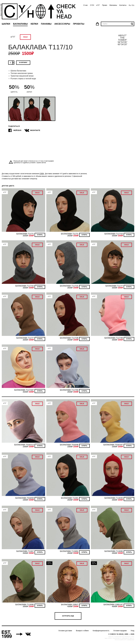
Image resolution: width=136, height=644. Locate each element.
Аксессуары (62, 24)
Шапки (6, 24)
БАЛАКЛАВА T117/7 (114, 286)
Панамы (46, 24)
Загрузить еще (68, 616)
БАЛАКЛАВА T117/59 (69, 390)
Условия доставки (65, 631)
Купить (40, 235)
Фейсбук (15, 130)
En (133, 5)
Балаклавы (20, 24)
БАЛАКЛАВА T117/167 (24, 390)
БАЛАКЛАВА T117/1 (25, 234)
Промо (105, 5)
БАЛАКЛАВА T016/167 (113, 445)
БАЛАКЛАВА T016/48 (69, 445)
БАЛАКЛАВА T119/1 (70, 498)
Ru (130, 5)
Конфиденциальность (101, 631)
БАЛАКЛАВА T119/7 (25, 551)
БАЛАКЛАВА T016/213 (24, 445)
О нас (86, 5)
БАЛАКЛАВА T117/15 (25, 286)
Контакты (123, 5)
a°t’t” (98, 5)
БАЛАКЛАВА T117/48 (114, 338)
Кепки (34, 24)
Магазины (113, 5)
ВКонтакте (33, 130)
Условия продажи (120, 631)
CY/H (92, 5)
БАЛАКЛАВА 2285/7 (70, 605)
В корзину (23, 63)
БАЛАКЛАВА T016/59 (25, 498)
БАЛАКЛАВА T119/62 (69, 551)
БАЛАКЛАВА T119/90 (114, 551)
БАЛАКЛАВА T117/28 (69, 338)
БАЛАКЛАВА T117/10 (114, 234)
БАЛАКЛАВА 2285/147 (113, 605)
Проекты (79, 24)
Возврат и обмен (82, 631)
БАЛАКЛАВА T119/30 (114, 498)
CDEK (42, 174)
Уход (132, 631)
